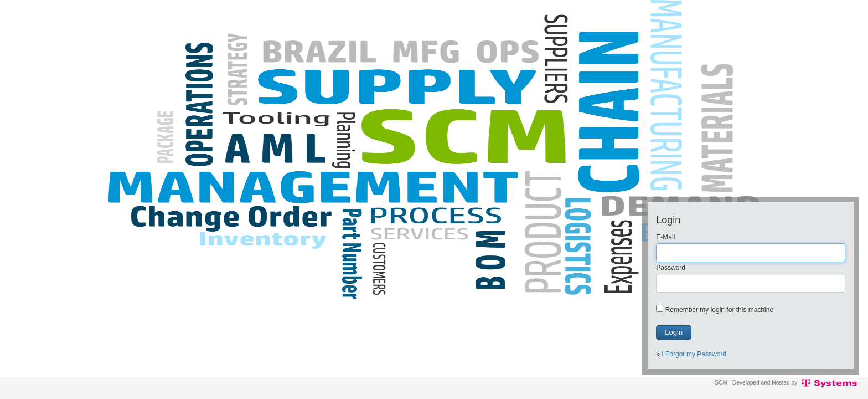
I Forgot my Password (694, 354)
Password (671, 268)
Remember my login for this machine (719, 310)
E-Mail (665, 237)
